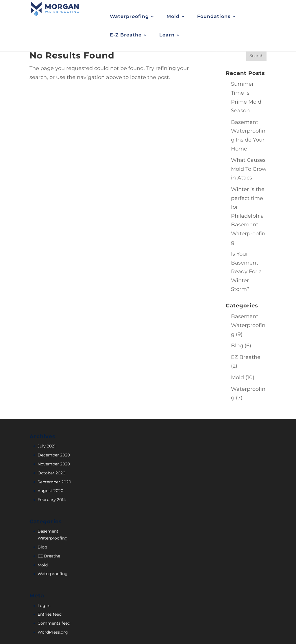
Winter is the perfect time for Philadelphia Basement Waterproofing (248, 216)
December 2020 (54, 455)
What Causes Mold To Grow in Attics (249, 169)
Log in (44, 606)
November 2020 (54, 464)
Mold (237, 377)
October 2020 (51, 473)
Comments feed (54, 623)
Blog (237, 346)
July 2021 (47, 446)
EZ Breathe (246, 357)
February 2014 (52, 500)
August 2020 (50, 491)
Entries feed (50, 614)
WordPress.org (53, 632)
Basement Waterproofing (248, 325)
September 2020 (54, 482)
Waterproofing (53, 574)
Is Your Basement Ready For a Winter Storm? (246, 271)
